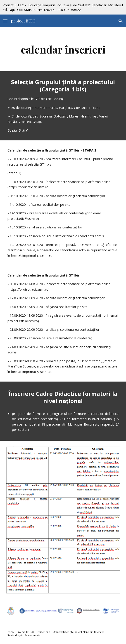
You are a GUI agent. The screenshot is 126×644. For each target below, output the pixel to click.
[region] (63, 7)
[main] (63, 49)
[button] (5, 21)
